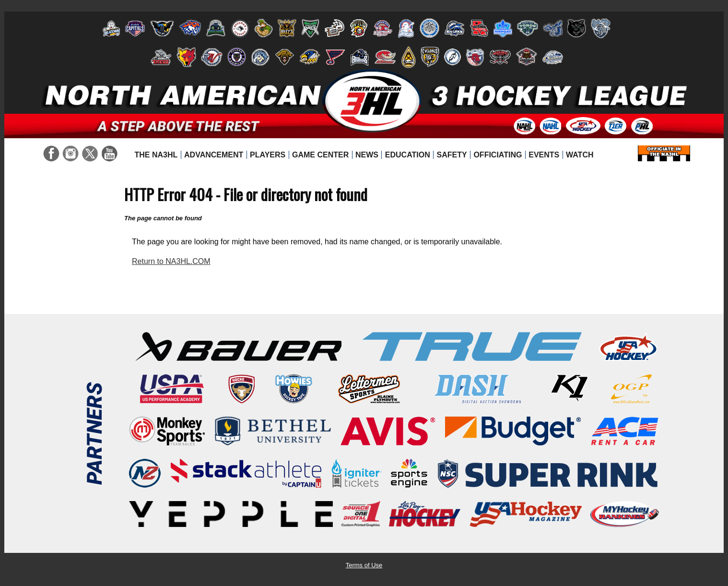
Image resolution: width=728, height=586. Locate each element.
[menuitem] (156, 155)
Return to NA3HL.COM (171, 261)
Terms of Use (364, 565)
